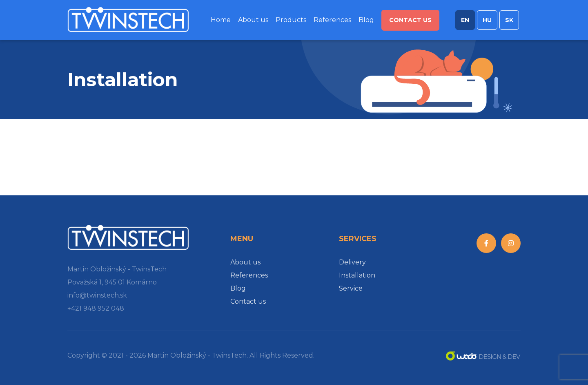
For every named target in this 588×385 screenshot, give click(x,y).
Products (291, 20)
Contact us (410, 20)
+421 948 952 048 (96, 308)
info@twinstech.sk (97, 295)
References (332, 20)
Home (221, 20)
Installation (357, 275)
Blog (366, 20)
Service (351, 288)
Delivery (352, 262)
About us (253, 20)
